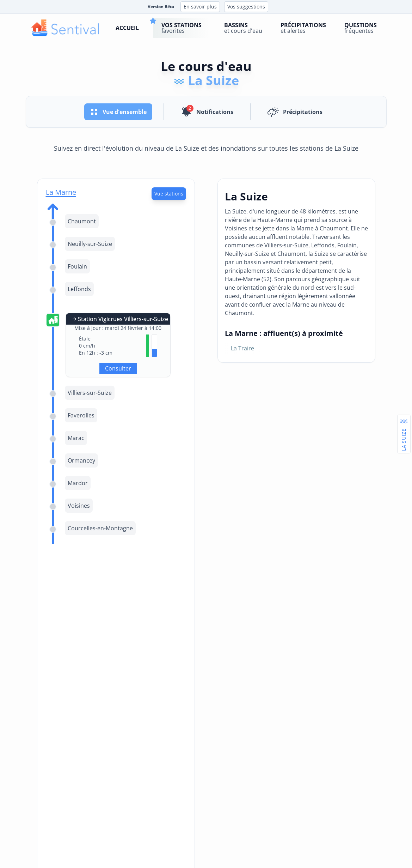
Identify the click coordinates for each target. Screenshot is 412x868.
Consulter (118, 368)
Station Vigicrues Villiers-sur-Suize (119, 319)
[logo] (65, 28)
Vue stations (169, 194)
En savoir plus (200, 7)
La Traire (242, 348)
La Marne (61, 192)
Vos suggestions (246, 7)
